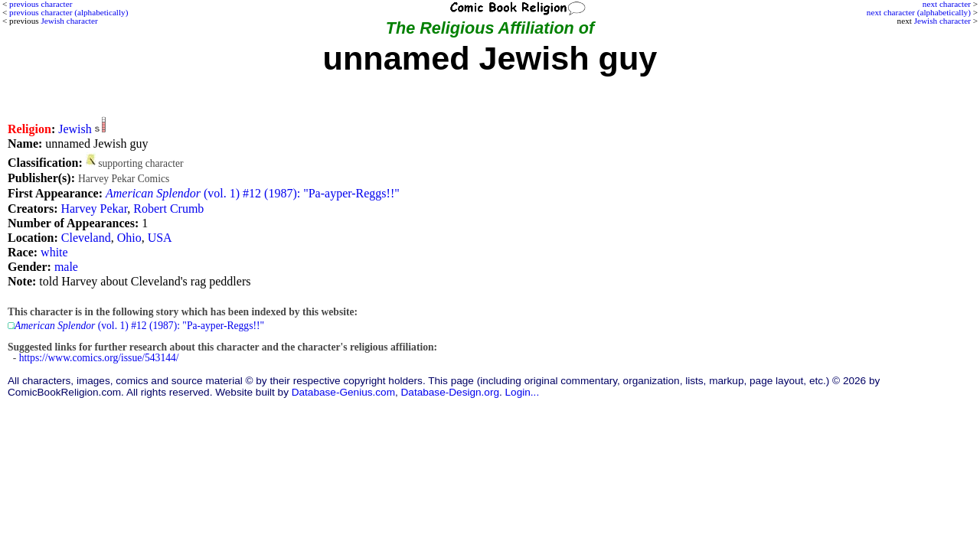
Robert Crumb (168, 209)
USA (160, 238)
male (66, 267)
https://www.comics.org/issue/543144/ (99, 358)
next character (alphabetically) (919, 12)
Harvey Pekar (94, 209)
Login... (523, 392)
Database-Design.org (450, 392)
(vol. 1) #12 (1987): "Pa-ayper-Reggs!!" (253, 193)
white (54, 252)
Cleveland (86, 238)
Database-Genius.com (343, 392)
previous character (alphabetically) (69, 12)
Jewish (75, 129)
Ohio (129, 238)
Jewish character (942, 21)
